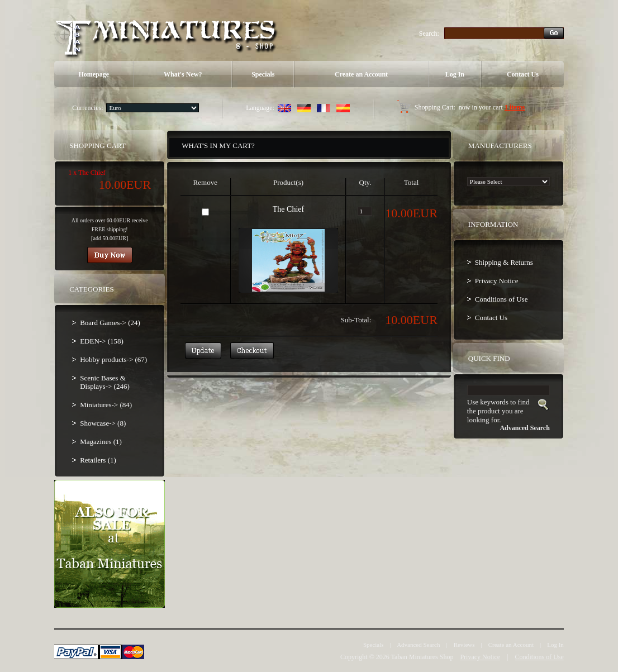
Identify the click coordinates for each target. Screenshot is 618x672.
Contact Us (523, 74)
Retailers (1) (98, 460)
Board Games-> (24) (110, 323)
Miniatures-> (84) (106, 405)
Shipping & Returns (504, 262)
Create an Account (361, 74)
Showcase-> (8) (103, 423)
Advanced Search (418, 645)
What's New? (183, 74)
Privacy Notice (497, 281)
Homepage (94, 74)
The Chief (288, 209)
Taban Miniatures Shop (422, 657)
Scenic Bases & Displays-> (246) (105, 382)
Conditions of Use (501, 299)
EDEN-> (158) (102, 341)
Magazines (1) (101, 442)
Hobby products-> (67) (113, 359)
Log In (455, 74)
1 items (515, 107)
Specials (263, 74)
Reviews (464, 645)
